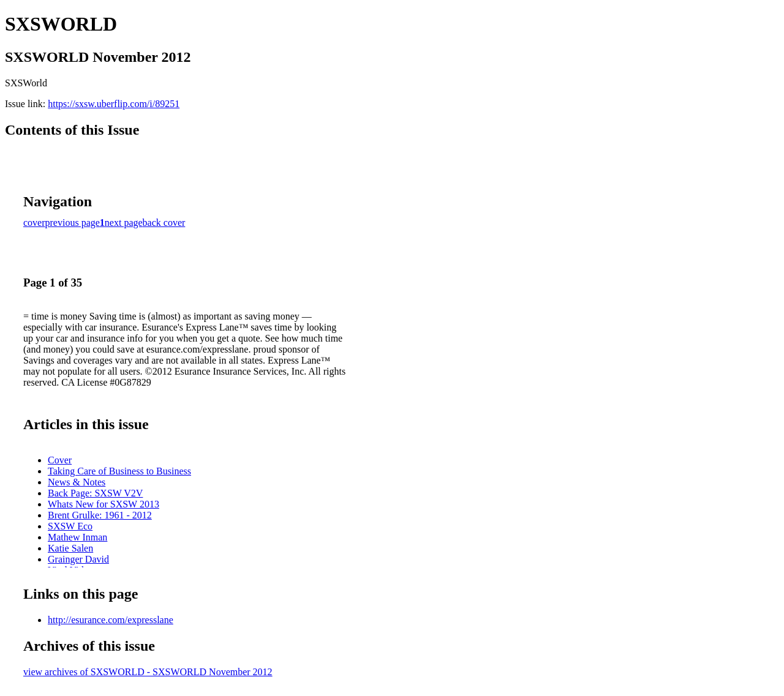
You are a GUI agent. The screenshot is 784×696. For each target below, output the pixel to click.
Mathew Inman (77, 537)
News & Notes (77, 482)
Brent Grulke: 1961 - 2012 (100, 515)
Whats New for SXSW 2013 (104, 504)
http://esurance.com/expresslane (111, 620)
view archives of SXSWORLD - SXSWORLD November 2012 (148, 672)
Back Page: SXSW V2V (95, 493)
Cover (60, 460)
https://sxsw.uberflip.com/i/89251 (114, 104)
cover (34, 223)
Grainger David (78, 559)
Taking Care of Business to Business (119, 471)
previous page (73, 223)
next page (124, 223)
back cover (164, 223)
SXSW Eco (70, 526)
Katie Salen (70, 548)
